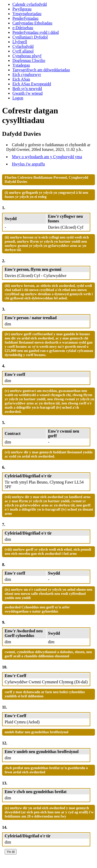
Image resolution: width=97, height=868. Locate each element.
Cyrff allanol (23, 51)
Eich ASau (21, 79)
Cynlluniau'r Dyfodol (30, 37)
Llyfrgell (20, 42)
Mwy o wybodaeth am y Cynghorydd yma (47, 157)
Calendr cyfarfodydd (30, 4)
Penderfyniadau (25, 18)
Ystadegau (21, 65)
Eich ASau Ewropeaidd (32, 84)
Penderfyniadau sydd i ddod (36, 32)
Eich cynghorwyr (27, 75)
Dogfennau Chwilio (29, 60)
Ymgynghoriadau (27, 14)
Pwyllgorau (22, 9)
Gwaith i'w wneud (28, 93)
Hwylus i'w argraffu (28, 164)
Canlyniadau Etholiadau (32, 23)
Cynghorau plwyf (27, 56)
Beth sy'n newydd (27, 89)
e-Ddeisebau (23, 28)
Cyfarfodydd (23, 46)
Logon (18, 98)
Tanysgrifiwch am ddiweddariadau (41, 70)
